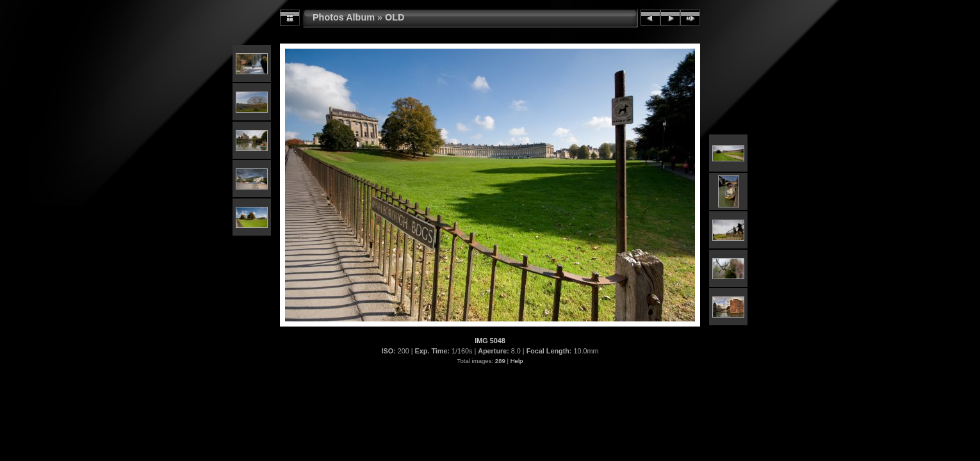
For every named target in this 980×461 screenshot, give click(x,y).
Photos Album (344, 17)
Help (517, 361)
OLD (395, 17)
